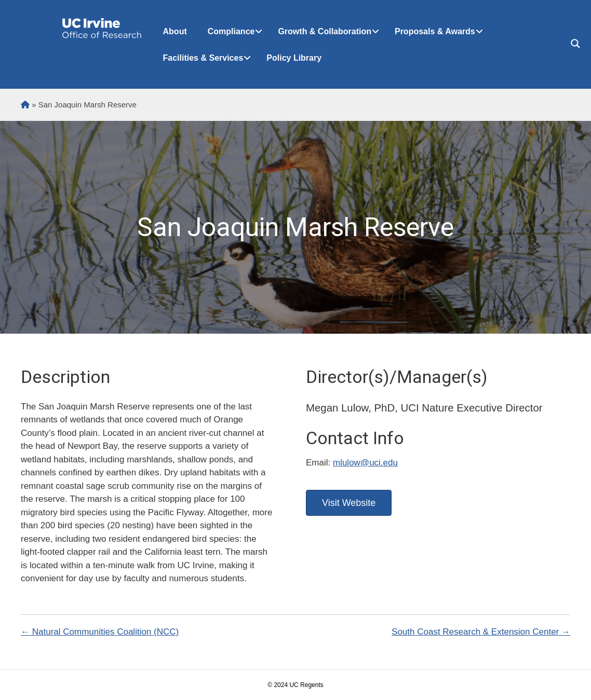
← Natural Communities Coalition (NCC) (100, 632)
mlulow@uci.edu (365, 463)
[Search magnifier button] (575, 44)
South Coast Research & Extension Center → (481, 632)
